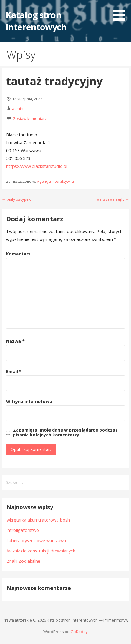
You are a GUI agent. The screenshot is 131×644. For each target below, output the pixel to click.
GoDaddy (79, 632)
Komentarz (18, 254)
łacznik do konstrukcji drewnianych (41, 551)
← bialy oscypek (16, 199)
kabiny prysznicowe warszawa (36, 541)
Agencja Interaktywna (55, 181)
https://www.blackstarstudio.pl (37, 166)
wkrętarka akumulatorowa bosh (38, 520)
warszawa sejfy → (113, 199)
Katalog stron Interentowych (36, 21)
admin (18, 108)
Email (14, 371)
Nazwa (15, 341)
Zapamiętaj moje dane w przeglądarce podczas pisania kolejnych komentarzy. (65, 432)
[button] (121, 11)
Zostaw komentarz (30, 118)
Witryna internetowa (29, 401)
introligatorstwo (23, 530)
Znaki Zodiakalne (23, 561)
